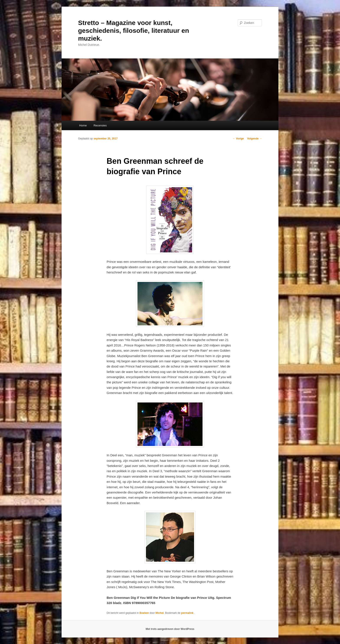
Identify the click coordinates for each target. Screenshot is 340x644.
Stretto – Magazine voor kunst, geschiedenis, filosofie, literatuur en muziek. (134, 31)
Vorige (238, 139)
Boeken (144, 613)
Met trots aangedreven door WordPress (170, 629)
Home (83, 125)
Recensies (100, 125)
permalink (188, 613)
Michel (159, 613)
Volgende (255, 139)
